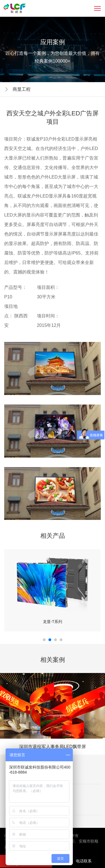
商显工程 (22, 89)
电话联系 (78, 861)
